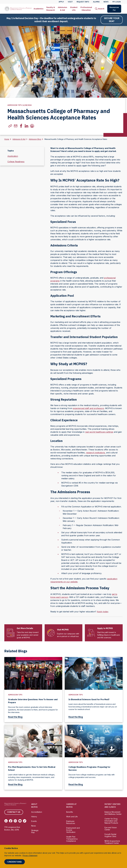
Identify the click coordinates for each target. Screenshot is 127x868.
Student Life (74, 9)
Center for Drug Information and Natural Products (111, 821)
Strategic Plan (35, 832)
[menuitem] (39, 9)
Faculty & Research (51, 9)
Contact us (14, 812)
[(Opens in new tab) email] (16, 126)
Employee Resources (71, 822)
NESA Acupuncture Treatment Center (112, 842)
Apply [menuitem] (61, 2)
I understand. (15, 862)
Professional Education (86, 9)
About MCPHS (34, 806)
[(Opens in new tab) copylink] (10, 126)
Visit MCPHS (63, 630)
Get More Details (25, 628)
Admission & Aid (62, 9)
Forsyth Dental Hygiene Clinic (110, 835)
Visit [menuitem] (70, 2)
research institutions (95, 453)
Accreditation (37, 812)
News (34, 826)
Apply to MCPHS (105, 628)
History (34, 817)
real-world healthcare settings (99, 432)
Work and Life (72, 817)
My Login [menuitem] (117, 2)
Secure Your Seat (112, 20)
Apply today (103, 612)
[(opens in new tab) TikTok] (25, 821)
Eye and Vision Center (111, 829)
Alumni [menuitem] (96, 2)
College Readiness (16, 162)
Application (13, 156)
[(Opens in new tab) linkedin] (27, 126)
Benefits (70, 812)
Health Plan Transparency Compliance (72, 839)
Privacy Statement (30, 855)
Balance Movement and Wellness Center (113, 813)
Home (7, 139)
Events (34, 821)
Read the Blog (17, 717)
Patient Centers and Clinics (112, 806)
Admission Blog (35, 139)
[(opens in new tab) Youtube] (20, 821)
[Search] (100, 9)
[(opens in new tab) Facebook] (11, 821)
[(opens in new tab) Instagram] (15, 821)
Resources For (114, 9)
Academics (39, 9)
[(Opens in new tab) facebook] (21, 126)
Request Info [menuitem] (83, 2)
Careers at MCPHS (71, 806)
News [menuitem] (106, 2)
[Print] (32, 126)
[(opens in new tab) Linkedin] (6, 821)
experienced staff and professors (88, 408)
